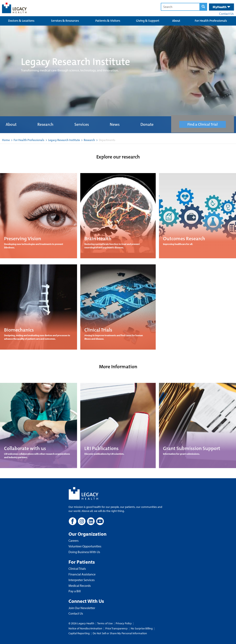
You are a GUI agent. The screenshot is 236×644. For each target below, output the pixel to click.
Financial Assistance (82, 574)
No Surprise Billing (142, 628)
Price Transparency (116, 628)
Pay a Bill (75, 591)
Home (6, 140)
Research (45, 124)
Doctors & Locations (21, 21)
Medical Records (80, 586)
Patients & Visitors (108, 21)
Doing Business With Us (84, 552)
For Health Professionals (211, 21)
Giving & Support (148, 21)
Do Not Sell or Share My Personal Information (120, 633)
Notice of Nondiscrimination (85, 628)
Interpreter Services (82, 580)
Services (82, 124)
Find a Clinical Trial (203, 124)
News (115, 124)
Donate (147, 124)
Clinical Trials (77, 569)
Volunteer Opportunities (85, 546)
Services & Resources (65, 21)
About (176, 21)
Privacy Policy (124, 623)
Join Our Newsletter (82, 608)
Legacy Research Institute (64, 140)
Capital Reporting (79, 633)
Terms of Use (105, 623)
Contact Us (226, 14)
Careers (73, 541)
